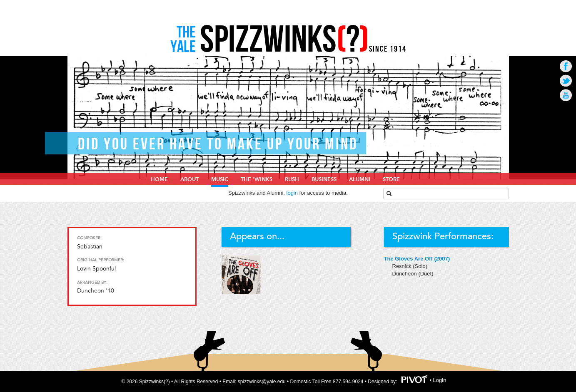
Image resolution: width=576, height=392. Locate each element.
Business (324, 179)
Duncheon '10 (96, 291)
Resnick (403, 266)
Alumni (360, 179)
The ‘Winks (257, 179)
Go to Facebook (566, 66)
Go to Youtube (566, 95)
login (292, 193)
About (190, 179)
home (159, 179)
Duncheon (405, 274)
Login (440, 380)
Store (391, 179)
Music (220, 179)
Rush (292, 179)
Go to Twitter (566, 81)
